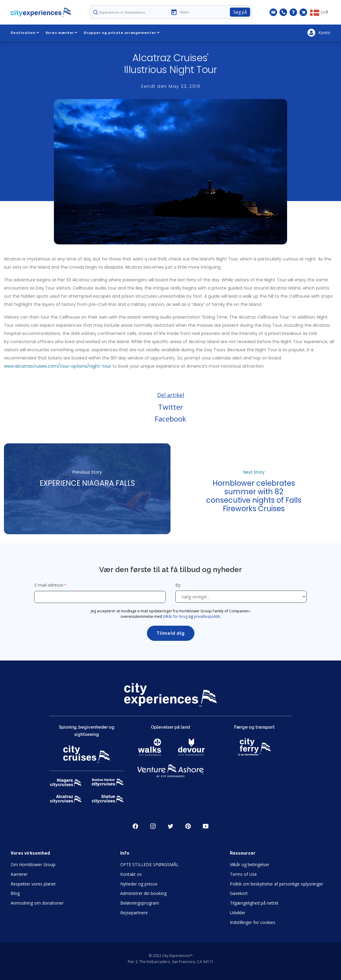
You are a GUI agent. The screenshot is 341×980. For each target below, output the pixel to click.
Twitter (171, 407)
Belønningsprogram (140, 903)
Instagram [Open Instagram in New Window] (153, 826)
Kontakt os (131, 874)
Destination (25, 33)
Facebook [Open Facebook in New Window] (135, 826)
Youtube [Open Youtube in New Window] (206, 826)
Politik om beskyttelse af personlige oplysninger (276, 884)
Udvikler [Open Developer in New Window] (238, 913)
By (179, 585)
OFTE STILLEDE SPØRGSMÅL (149, 864)
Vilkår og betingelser (250, 864)
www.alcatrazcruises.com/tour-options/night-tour (58, 366)
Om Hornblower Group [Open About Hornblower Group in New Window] (33, 864)
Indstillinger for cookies (253, 922)
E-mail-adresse (49, 585)
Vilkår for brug (175, 616)
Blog (15, 893)
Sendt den (170, 86)
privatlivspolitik (207, 616)
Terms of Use (243, 874)
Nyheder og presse (139, 884)
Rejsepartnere (134, 913)
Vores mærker (61, 33)
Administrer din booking (143, 893)
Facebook (170, 419)
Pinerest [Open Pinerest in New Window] (188, 826)
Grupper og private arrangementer (122, 33)
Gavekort (239, 893)
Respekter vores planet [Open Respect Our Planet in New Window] (33, 884)
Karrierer (19, 874)
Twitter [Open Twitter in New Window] (170, 826)
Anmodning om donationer (37, 903)
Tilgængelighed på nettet (254, 903)
